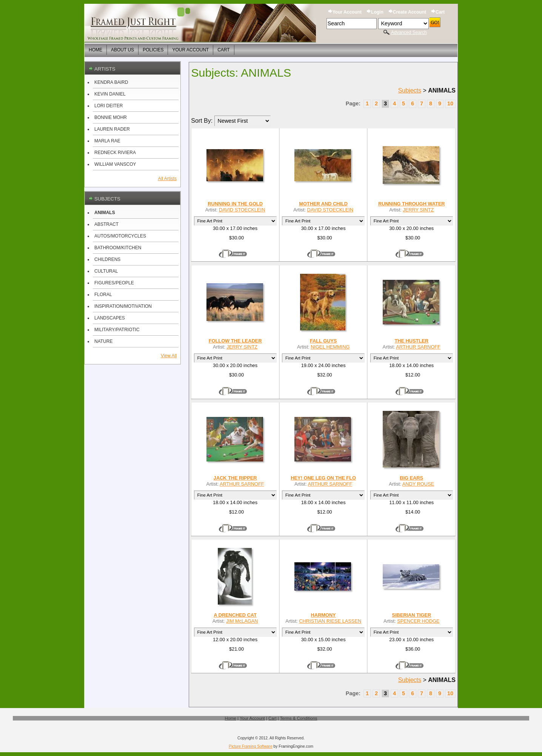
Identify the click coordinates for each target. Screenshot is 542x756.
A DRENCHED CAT (235, 615)
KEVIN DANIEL (110, 94)
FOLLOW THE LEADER (235, 341)
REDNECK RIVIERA (115, 153)
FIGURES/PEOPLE (114, 283)
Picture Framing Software (251, 746)
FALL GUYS (323, 341)
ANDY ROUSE (418, 484)
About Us (122, 50)
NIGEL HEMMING (330, 347)
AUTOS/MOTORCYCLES (120, 236)
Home (95, 50)
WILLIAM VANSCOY (115, 164)
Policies (153, 50)
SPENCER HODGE (418, 621)
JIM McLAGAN (242, 621)
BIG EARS (411, 478)
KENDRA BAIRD (111, 82)
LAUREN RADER (112, 129)
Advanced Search (409, 32)
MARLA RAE (107, 141)
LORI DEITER (109, 106)
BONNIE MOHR (111, 117)
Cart (440, 12)
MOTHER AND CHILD (323, 204)
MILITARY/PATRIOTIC (117, 330)
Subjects (410, 90)
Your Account (347, 12)
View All (169, 356)
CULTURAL (106, 271)
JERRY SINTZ (418, 210)
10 (450, 103)
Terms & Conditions (299, 718)
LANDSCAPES (110, 318)
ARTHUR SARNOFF (418, 347)
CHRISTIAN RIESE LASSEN (330, 621)
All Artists (167, 179)
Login (377, 12)
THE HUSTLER (411, 341)
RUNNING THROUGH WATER (412, 204)
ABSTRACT (106, 224)
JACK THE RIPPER (235, 478)
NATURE (103, 341)
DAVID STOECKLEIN (242, 210)
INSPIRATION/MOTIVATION (123, 306)
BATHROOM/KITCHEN (118, 248)
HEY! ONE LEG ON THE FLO (323, 478)
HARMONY (323, 615)
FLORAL (103, 295)
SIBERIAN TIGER (411, 615)
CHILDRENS (107, 259)
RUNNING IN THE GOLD (235, 204)
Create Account (410, 12)
